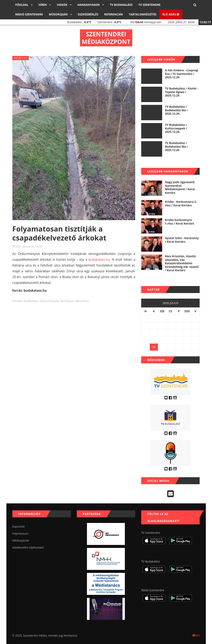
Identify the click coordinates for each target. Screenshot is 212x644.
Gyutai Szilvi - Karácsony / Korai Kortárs (182, 240)
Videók (62, 5)
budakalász (31, 301)
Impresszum (20, 533)
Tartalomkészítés (143, 14)
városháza (82, 301)
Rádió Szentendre (29, 14)
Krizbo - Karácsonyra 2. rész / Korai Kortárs (181, 203)
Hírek (43, 5)
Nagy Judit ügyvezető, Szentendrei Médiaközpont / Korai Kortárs (180, 187)
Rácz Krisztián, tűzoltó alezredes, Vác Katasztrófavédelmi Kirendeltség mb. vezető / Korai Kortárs (182, 263)
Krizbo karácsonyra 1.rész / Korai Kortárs (179, 222)
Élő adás (171, 14)
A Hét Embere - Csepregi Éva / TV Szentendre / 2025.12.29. (182, 74)
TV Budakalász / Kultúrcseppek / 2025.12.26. (176, 128)
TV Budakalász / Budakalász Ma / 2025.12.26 (176, 146)
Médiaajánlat (21, 540)
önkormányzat (49, 301)
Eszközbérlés (88, 14)
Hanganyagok (89, 5)
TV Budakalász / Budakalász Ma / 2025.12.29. (176, 110)
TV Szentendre (149, 5)
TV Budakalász (121, 5)
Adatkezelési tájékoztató (28, 547)
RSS (196, 636)
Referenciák (113, 14)
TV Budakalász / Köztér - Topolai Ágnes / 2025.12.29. (182, 92)
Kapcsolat (19, 526)
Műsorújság (59, 14)
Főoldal (22, 5)
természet (67, 301)
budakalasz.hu (99, 259)
